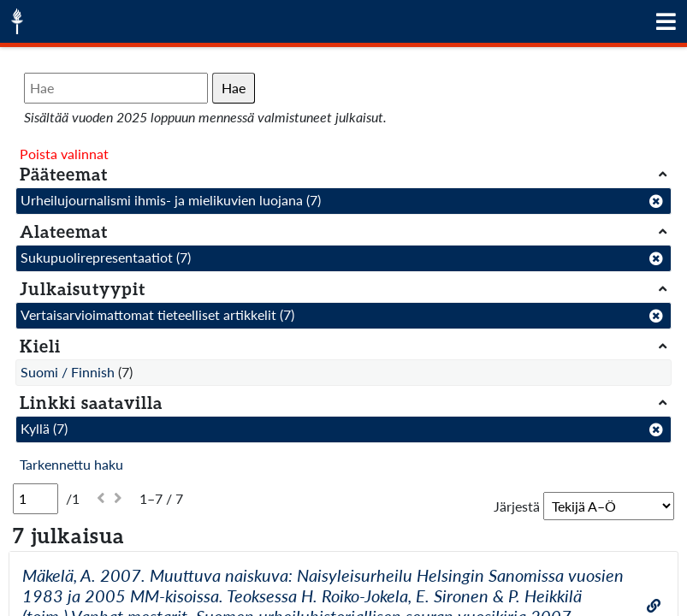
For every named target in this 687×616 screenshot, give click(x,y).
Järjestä (517, 506)
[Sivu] (36, 499)
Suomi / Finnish (68, 372)
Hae (234, 88)
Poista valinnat (64, 154)
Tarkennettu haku (71, 464)
